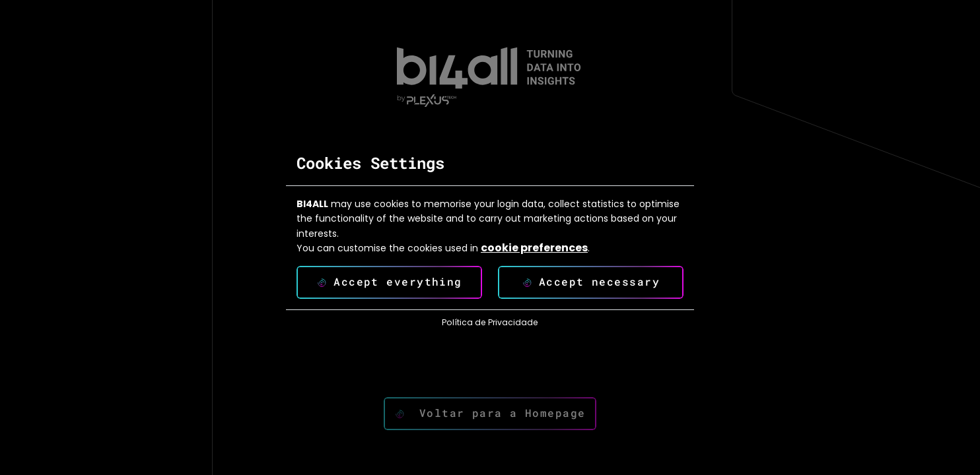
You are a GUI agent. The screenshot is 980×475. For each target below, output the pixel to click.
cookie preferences (534, 248)
